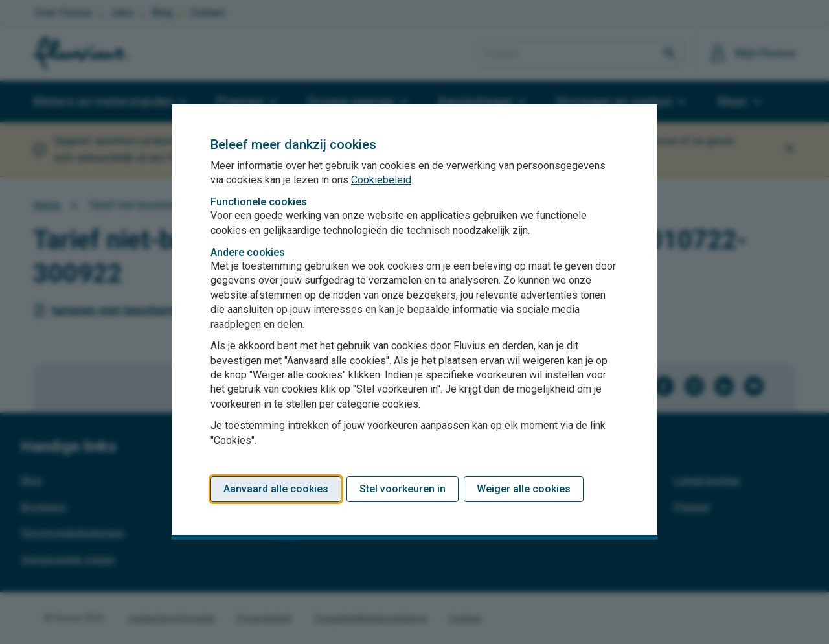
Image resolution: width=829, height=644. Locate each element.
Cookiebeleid (381, 180)
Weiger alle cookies (524, 489)
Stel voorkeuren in (403, 489)
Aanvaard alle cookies (276, 489)
